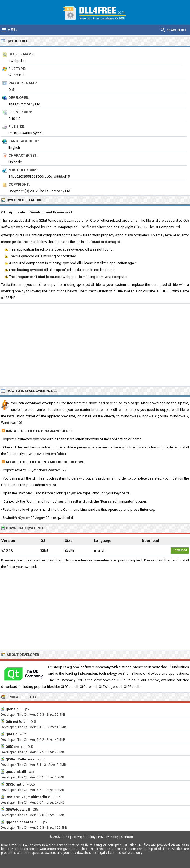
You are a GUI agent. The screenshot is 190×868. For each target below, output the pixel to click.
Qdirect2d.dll (17, 722)
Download (180, 550)
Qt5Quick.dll (16, 772)
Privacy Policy (108, 837)
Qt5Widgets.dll (18, 809)
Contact (127, 837)
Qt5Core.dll (15, 747)
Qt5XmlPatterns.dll (22, 759)
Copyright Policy (84, 837)
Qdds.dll (13, 734)
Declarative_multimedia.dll (29, 797)
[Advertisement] (95, 344)
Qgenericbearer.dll (22, 822)
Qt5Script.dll (16, 784)
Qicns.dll (13, 709)
